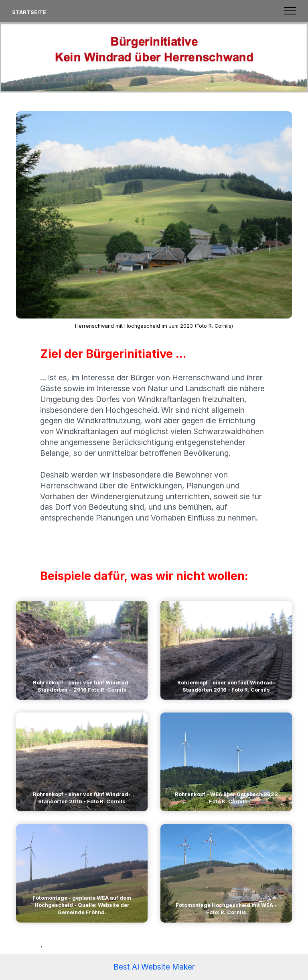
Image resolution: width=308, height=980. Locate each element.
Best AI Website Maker (154, 967)
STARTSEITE (29, 12)
